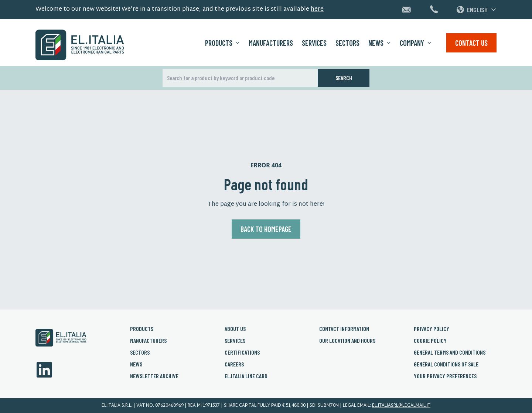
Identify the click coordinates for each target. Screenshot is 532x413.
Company (416, 43)
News (380, 43)
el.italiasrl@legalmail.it (401, 406)
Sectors (347, 43)
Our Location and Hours (347, 340)
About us (235, 329)
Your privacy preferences (445, 376)
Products (222, 43)
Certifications (242, 352)
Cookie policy (430, 340)
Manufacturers (271, 43)
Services (314, 43)
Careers (234, 364)
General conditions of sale (446, 364)
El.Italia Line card (246, 376)
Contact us (471, 43)
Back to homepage (266, 229)
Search (344, 78)
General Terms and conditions (450, 352)
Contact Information (344, 329)
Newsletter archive (154, 376)
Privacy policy (432, 329)
